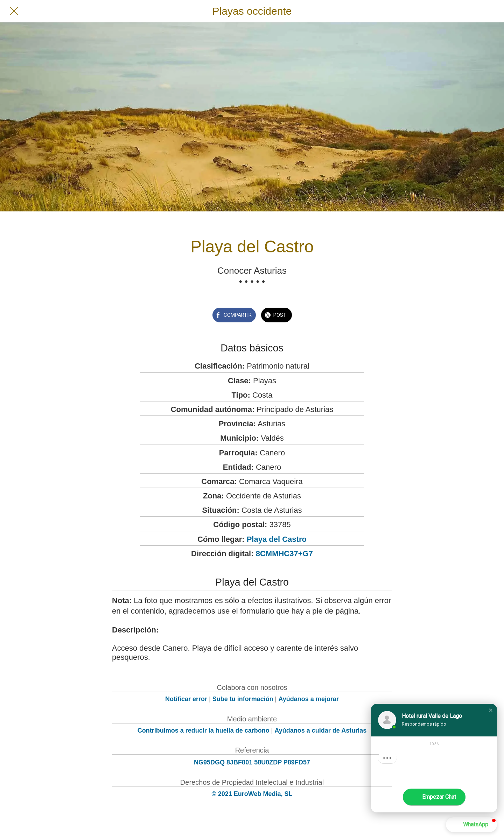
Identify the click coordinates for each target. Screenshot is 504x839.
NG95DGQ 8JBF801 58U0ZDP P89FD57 (252, 762)
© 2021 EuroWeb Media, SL (252, 794)
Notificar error (186, 699)
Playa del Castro (277, 539)
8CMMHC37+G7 (284, 554)
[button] (491, 710)
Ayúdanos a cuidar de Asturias (321, 730)
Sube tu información (243, 699)
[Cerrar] (14, 11)
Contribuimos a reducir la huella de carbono (204, 730)
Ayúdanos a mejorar (309, 699)
